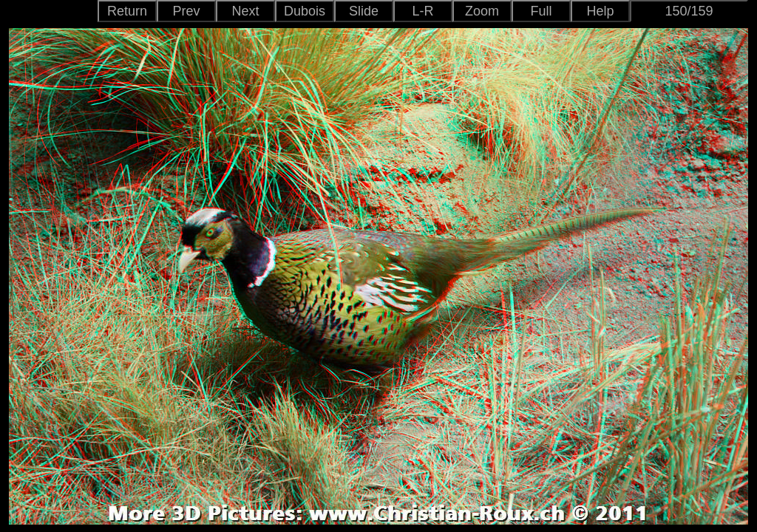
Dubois (305, 11)
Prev (186, 11)
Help (600, 11)
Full (541, 11)
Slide (364, 11)
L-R (422, 11)
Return (127, 11)
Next (245, 11)
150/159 (689, 11)
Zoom (482, 11)
